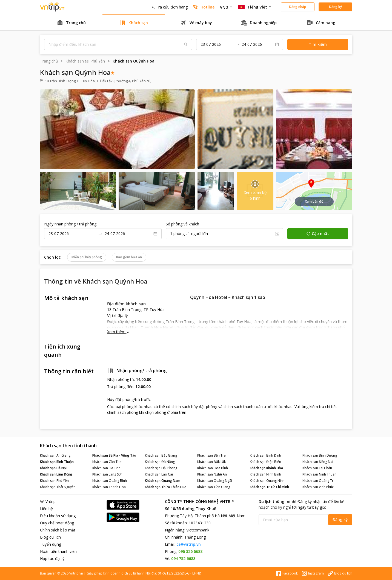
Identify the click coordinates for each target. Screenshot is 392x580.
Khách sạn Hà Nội (53, 468)
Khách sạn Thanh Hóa (109, 487)
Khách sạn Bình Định (265, 455)
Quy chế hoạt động (57, 523)
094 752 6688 (183, 558)
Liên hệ (46, 509)
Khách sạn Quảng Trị (318, 481)
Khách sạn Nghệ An (212, 474)
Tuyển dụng (51, 544)
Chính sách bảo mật (58, 530)
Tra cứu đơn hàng (170, 7)
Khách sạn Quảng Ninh (267, 481)
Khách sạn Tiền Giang (214, 487)
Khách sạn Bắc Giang (161, 455)
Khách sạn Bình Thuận (57, 462)
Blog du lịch (50, 537)
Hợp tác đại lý (52, 558)
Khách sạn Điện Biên (265, 462)
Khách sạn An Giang (55, 455)
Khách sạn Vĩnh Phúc (318, 487)
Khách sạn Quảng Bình (110, 481)
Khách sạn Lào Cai (159, 474)
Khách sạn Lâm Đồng (56, 474)
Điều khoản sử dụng (58, 516)
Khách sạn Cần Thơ (107, 462)
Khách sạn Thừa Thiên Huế (166, 487)
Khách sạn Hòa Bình (213, 468)
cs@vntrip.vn (189, 544)
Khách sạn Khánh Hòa (266, 468)
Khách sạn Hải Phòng (161, 468)
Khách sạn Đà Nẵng (160, 462)
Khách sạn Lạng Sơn (107, 474)
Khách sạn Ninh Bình (265, 474)
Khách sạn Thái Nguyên (58, 487)
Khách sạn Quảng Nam (163, 481)
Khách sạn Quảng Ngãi (215, 481)
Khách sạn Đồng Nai (318, 462)
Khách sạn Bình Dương (320, 455)
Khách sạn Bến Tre (211, 455)
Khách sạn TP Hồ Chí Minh (269, 487)
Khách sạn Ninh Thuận (319, 474)
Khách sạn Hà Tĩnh (106, 468)
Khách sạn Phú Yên (54, 481)
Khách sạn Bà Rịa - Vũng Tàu (114, 455)
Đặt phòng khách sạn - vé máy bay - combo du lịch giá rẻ (52, 7)
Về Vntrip (48, 501)
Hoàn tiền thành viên (58, 551)
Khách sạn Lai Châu (317, 468)
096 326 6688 (190, 551)
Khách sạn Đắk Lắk (211, 462)
